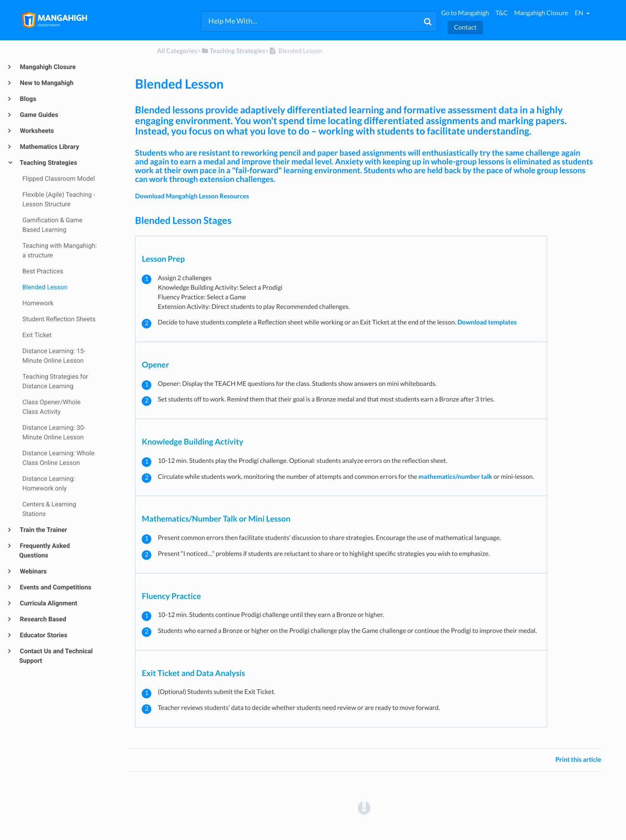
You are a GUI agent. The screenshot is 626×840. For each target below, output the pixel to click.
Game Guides (39, 115)
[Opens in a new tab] (364, 807)
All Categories (177, 51)
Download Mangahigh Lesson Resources (192, 196)
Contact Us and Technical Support (56, 656)
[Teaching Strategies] (233, 51)
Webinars (33, 571)
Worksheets (37, 131)
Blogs (28, 99)
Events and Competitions (55, 587)
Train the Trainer (43, 530)
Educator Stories (43, 635)
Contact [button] (465, 27)
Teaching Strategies (48, 163)
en (579, 13)
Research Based (43, 619)
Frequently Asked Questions (45, 550)
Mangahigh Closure (541, 13)
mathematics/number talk (455, 477)
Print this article (578, 760)
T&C (502, 13)
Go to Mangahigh (465, 13)
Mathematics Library (49, 147)
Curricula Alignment (48, 603)
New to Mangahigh (46, 83)
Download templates (487, 322)
